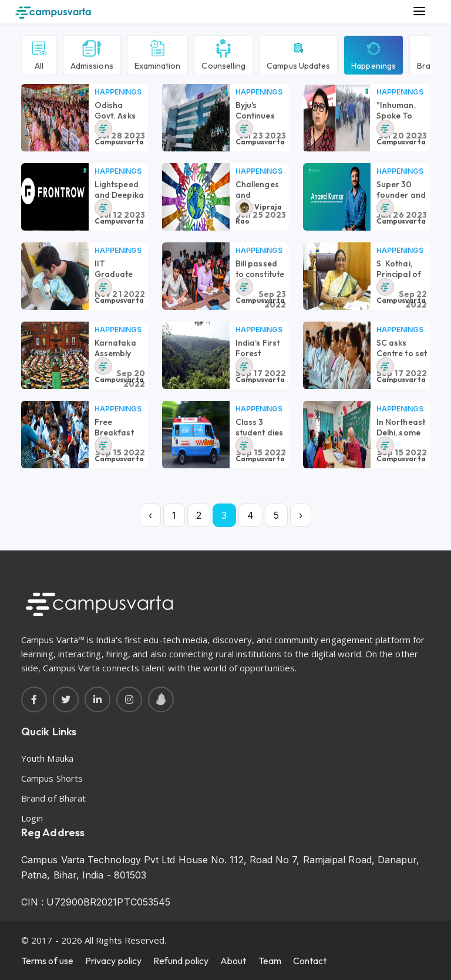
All (39, 54)
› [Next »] (301, 515)
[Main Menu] (419, 12)
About (233, 961)
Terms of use (47, 961)
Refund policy (181, 961)
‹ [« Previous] (150, 515)
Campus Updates (298, 54)
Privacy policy (113, 961)
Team (270, 961)
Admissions (92, 54)
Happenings (373, 54)
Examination (158, 54)
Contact (310, 961)
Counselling (223, 54)
